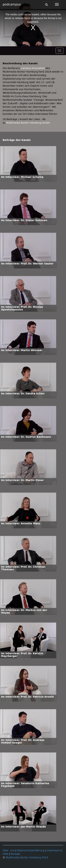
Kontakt (15, 854)
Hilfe (6, 854)
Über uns (9, 850)
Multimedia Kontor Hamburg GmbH (28, 123)
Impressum (54, 850)
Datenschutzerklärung (31, 850)
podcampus (12, 4)
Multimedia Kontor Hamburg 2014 (27, 858)
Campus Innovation (33, 68)
